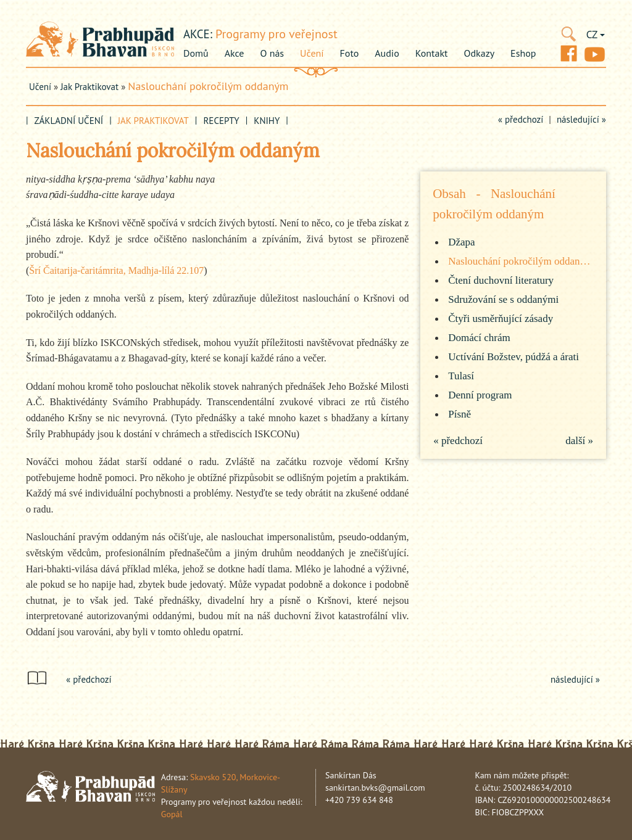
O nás (272, 53)
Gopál (172, 814)
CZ (596, 35)
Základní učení (69, 121)
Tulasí (461, 376)
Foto (350, 53)
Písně (459, 414)
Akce (235, 53)
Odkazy (480, 53)
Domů (196, 53)
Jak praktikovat (89, 87)
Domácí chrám (479, 338)
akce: (198, 34)
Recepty (221, 121)
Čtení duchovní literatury (501, 280)
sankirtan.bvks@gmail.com (375, 788)
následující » (581, 119)
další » (579, 441)
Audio (387, 53)
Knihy (267, 121)
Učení (312, 53)
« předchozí (521, 119)
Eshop (523, 53)
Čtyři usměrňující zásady (501, 319)
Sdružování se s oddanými (503, 299)
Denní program (480, 395)
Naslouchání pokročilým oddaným (208, 86)
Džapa (461, 242)
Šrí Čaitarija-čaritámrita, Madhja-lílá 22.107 (116, 270)
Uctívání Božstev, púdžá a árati (513, 357)
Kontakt (432, 53)
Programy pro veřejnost (276, 34)
